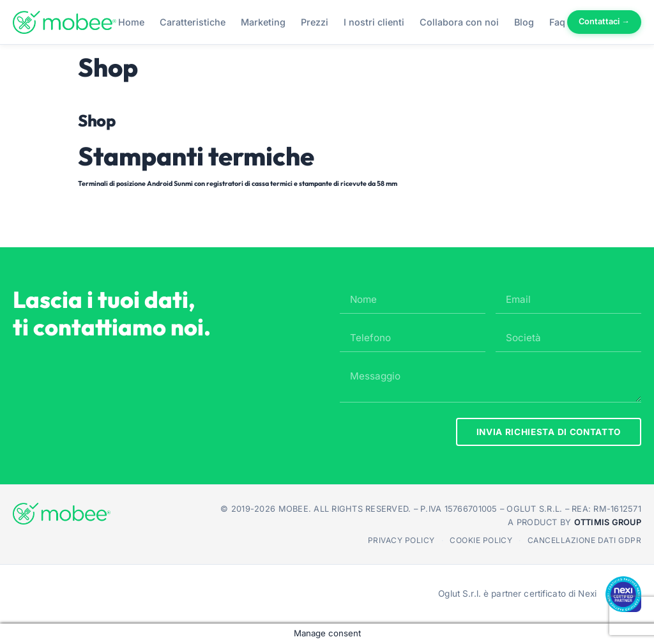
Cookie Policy (481, 540)
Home (131, 22)
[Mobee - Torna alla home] (65, 22)
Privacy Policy (401, 540)
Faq (557, 22)
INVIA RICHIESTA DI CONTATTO (549, 432)
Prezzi (315, 22)
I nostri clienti (374, 22)
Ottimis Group (608, 522)
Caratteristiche (193, 22)
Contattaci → (604, 21)
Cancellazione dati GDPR (584, 540)
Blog (524, 22)
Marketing (263, 22)
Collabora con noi (459, 22)
